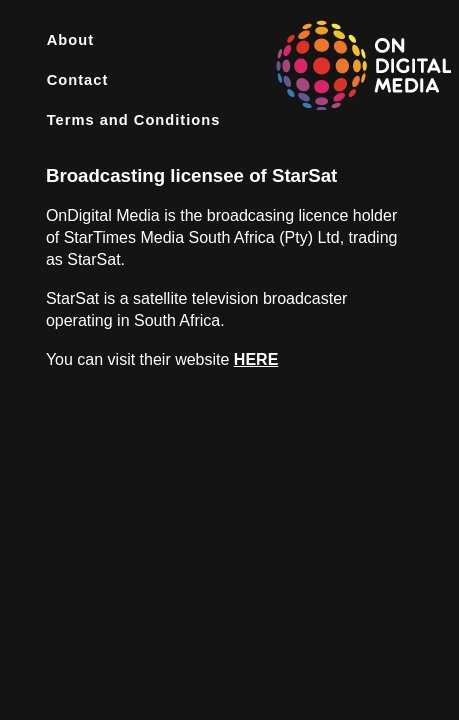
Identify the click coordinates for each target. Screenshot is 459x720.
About (70, 40)
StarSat (304, 175)
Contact (78, 80)
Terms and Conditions (134, 120)
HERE (256, 359)
